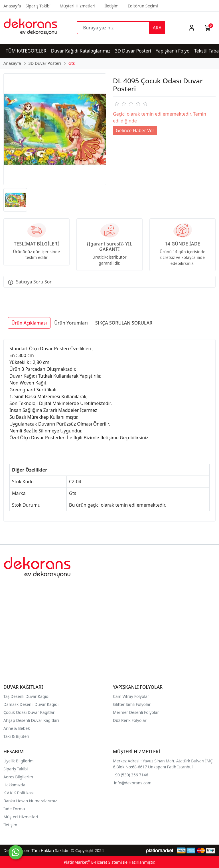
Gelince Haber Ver (135, 130)
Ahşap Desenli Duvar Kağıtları (32, 720)
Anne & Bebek (17, 728)
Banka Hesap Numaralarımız (30, 801)
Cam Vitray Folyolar (131, 696)
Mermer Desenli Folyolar (136, 712)
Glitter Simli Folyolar (132, 704)
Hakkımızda (14, 785)
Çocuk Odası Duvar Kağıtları (30, 712)
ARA (157, 28)
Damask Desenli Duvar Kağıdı (31, 704)
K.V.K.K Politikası (19, 793)
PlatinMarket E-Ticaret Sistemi (93, 862)
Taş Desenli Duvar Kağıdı (26, 696)
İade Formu (14, 809)
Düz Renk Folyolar (130, 720)
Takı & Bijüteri (16, 736)
